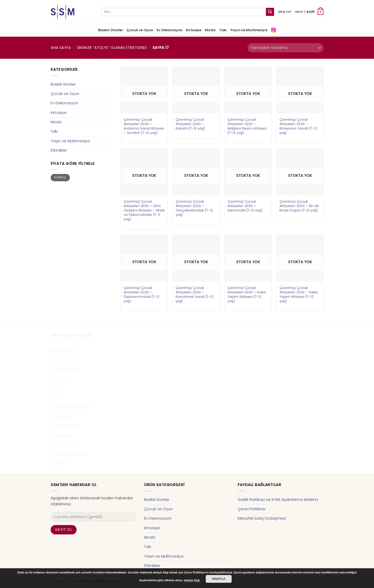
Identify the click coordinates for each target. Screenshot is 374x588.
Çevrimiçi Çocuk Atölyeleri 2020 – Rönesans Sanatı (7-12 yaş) (298, 126)
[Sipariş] (285, 48)
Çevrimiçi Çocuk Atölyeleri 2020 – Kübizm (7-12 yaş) (190, 124)
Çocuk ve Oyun (140, 30)
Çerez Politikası (252, 509)
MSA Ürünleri (62, 416)
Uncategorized (65, 426)
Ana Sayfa (61, 48)
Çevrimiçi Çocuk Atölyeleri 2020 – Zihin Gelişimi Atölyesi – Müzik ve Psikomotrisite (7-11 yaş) (144, 210)
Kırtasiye (194, 30)
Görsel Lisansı (64, 445)
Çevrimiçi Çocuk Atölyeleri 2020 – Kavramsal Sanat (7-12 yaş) (195, 294)
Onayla (219, 579)
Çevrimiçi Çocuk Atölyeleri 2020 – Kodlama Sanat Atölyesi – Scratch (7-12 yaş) (144, 126)
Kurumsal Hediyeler (69, 454)
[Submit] (270, 12)
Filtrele (60, 177)
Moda (210, 30)
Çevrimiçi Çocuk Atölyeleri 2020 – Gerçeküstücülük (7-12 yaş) (194, 208)
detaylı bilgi (192, 580)
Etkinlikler (59, 150)
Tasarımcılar (62, 435)
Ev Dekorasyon (169, 30)
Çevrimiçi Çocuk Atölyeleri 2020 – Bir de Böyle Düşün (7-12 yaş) (299, 206)
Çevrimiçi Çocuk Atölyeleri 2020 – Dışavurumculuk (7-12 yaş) (142, 294)
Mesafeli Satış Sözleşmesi (262, 518)
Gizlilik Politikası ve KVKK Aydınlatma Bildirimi (278, 500)
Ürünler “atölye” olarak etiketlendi (112, 48)
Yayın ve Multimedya (249, 30)
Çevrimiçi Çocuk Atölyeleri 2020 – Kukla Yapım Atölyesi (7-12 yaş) (247, 294)
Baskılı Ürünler (111, 30)
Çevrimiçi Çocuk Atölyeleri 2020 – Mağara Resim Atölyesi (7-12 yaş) (247, 126)
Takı (223, 30)
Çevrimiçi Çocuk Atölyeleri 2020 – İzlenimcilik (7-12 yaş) (245, 206)
